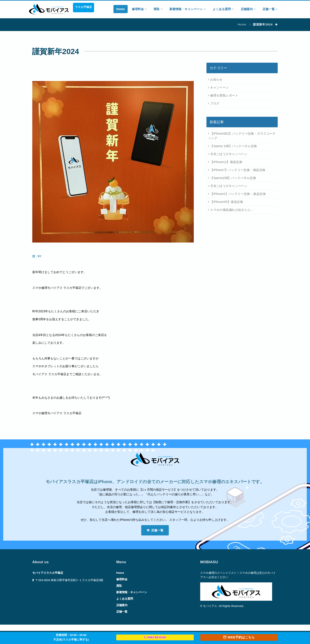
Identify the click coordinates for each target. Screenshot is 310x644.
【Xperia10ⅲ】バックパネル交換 (233, 178)
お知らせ (216, 79)
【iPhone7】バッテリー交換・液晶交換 (238, 170)
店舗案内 (248, 9)
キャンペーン (219, 87)
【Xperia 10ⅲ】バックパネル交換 (233, 146)
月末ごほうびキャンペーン (229, 154)
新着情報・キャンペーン (188, 9)
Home (120, 9)
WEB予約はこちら (239, 637)
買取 (158, 9)
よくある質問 (223, 9)
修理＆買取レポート (224, 95)
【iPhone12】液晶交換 (226, 162)
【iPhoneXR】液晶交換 (227, 202)
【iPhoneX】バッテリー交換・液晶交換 (238, 194)
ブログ (215, 103)
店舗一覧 (270, 9)
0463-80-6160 (155, 637)
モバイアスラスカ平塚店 (48, 573)
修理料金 (139, 9)
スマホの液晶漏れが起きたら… (232, 210)
